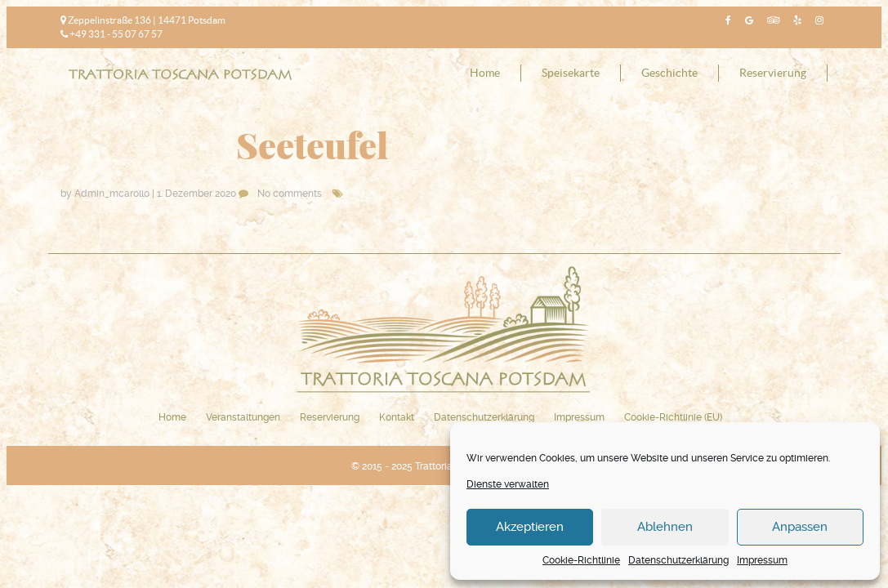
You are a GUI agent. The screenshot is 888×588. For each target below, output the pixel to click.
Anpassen (800, 527)
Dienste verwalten (508, 484)
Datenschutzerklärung (678, 560)
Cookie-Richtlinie (581, 560)
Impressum (762, 560)
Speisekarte (571, 73)
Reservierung (773, 73)
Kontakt (397, 417)
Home (485, 73)
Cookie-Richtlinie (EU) (673, 417)
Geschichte (669, 73)
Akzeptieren (530, 527)
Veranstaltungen (243, 417)
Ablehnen (665, 527)
